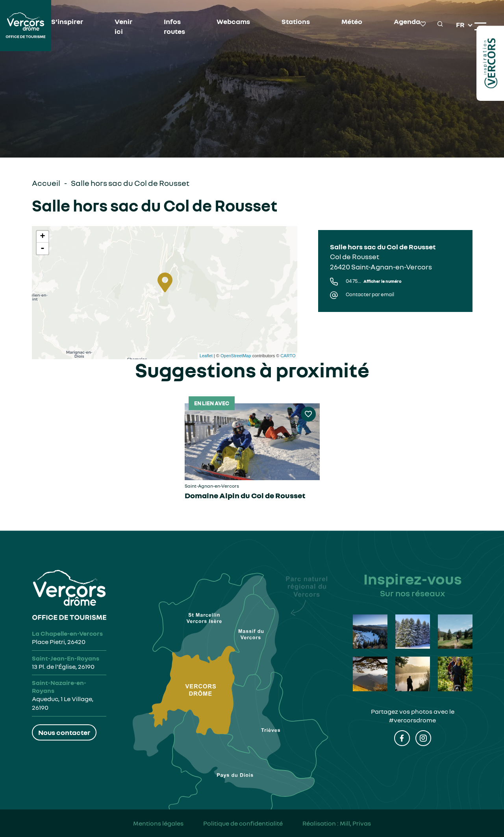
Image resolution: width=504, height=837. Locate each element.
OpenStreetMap (236, 356)
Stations (296, 21)
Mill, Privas (355, 823)
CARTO (288, 356)
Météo (352, 21)
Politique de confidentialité (243, 823)
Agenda (407, 21)
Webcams (233, 21)
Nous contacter (64, 732)
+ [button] (42, 237)
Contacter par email (370, 294)
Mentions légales (158, 823)
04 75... (374, 281)
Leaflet (206, 356)
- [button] (43, 249)
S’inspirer (67, 21)
